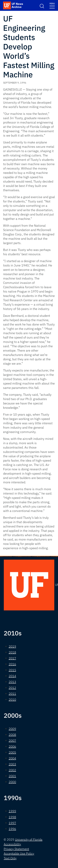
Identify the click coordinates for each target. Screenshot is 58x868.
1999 (12, 811)
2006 (12, 746)
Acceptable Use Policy (19, 853)
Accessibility (12, 844)
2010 (12, 700)
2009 (12, 729)
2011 (12, 694)
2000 (12, 782)
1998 (12, 817)
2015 (12, 670)
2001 (12, 776)
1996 (12, 829)
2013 (12, 682)
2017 (12, 658)
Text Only (10, 858)
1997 (12, 823)
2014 (12, 676)
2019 (12, 646)
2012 (12, 688)
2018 (12, 652)
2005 (12, 752)
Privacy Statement (16, 849)
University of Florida (29, 839)
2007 (12, 741)
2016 (12, 664)
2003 (12, 764)
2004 (12, 758)
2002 (12, 770)
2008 (12, 735)
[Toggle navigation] (52, 5)
